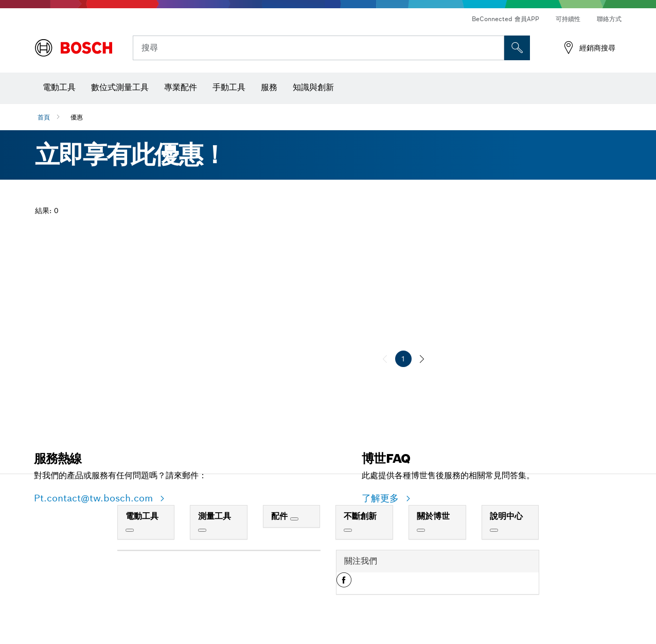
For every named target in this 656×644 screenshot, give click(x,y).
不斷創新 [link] (360, 516)
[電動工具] (130, 530)
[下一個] (422, 359)
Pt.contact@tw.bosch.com (95, 498)
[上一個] (385, 359)
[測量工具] (202, 530)
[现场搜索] (517, 48)
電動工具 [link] (142, 516)
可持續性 (568, 19)
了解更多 (382, 498)
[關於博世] (421, 530)
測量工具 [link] (215, 516)
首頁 (44, 117)
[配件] (294, 519)
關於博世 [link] (433, 516)
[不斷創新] (348, 530)
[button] (344, 584)
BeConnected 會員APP (506, 19)
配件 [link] (281, 516)
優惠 (77, 117)
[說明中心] (494, 530)
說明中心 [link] (506, 516)
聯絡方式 (609, 19)
